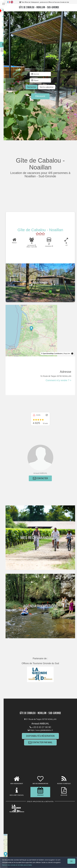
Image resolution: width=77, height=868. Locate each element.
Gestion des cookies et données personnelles (17, 865)
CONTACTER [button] (42, 478)
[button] (48, 87)
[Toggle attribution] (72, 354)
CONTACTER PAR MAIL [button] (42, 743)
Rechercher (33, 87)
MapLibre (67, 354)
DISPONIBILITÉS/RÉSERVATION (42, 736)
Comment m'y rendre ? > (58, 380)
